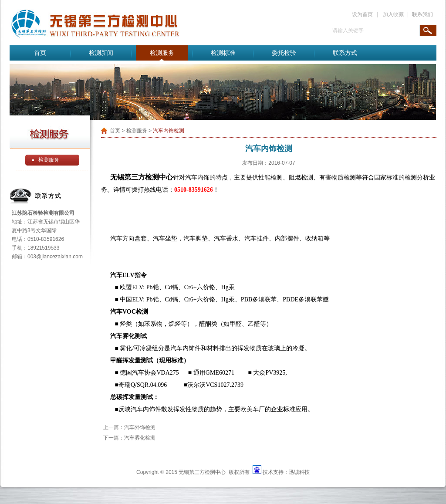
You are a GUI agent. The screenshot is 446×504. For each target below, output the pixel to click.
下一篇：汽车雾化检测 (129, 438)
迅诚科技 (299, 472)
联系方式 (345, 53)
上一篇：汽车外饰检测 (129, 427)
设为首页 (362, 14)
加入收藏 (393, 14)
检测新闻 (101, 53)
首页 (40, 53)
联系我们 (422, 14)
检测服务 (162, 53)
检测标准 (223, 53)
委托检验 (284, 53)
